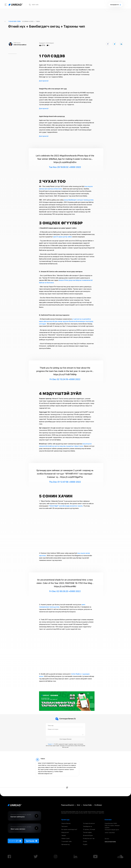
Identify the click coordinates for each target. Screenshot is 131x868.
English (85, 844)
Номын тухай (65, 838)
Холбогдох (98, 805)
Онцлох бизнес (66, 823)
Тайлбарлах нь (88, 826)
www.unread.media (110, 842)
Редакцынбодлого (68, 805)
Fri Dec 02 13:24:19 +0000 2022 (65, 379)
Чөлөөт (64, 835)
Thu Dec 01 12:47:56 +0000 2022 (65, 482)
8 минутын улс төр (89, 838)
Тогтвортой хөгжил (89, 823)
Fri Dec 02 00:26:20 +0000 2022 (65, 591)
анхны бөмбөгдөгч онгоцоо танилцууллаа (79, 200)
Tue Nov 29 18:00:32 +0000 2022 (65, 167)
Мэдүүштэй (65, 832)
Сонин (85, 841)
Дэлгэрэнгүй (44, 81)
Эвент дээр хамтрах (25, 828)
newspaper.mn (116, 5)
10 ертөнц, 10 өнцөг (89, 829)
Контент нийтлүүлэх (25, 816)
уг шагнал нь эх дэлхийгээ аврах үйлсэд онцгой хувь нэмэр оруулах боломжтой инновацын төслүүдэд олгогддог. (66, 321)
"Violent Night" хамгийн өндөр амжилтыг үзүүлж (66, 506)
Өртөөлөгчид (66, 844)
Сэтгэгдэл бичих (66, 739)
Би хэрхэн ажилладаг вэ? (69, 829)
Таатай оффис (87, 832)
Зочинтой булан (88, 835)
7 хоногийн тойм (66, 841)
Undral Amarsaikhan (20, 45)
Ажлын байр (87, 805)
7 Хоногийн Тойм (14, 21)
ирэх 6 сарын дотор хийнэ (63, 237)
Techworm (64, 826)
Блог (79, 805)
